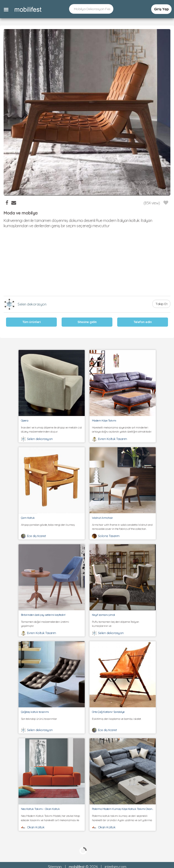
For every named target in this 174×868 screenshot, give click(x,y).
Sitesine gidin (87, 322)
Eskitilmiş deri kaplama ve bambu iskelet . (123, 721)
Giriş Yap (161, 9)
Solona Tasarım (109, 536)
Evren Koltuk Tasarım (113, 439)
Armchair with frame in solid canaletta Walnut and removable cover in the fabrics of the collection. (123, 527)
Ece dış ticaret (36, 536)
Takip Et (161, 304)
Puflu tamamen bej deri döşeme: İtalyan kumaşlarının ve (123, 624)
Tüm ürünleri (31, 322)
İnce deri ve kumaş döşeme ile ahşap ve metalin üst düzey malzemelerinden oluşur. (52, 429)
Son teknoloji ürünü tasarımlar (52, 721)
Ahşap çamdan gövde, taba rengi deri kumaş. (52, 527)
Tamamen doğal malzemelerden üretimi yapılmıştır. (52, 624)
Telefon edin (143, 322)
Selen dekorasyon (32, 304)
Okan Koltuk (36, 827)
